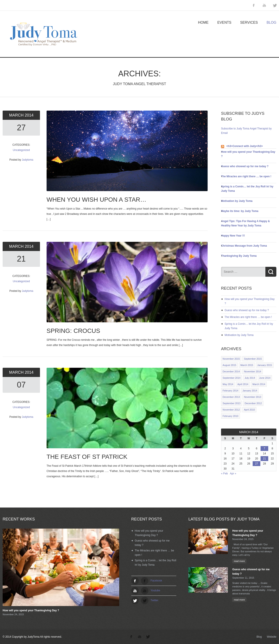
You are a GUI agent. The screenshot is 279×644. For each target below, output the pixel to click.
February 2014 (230, 391)
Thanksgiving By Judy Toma (239, 256)
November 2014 (252, 371)
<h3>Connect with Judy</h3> (245, 146)
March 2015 (247, 365)
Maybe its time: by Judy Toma (240, 211)
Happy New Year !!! (233, 236)
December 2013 (231, 397)
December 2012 (253, 403)
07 (21, 385)
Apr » (233, 474)
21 (21, 259)
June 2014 (265, 378)
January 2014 (250, 391)
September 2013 (231, 403)
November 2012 (231, 410)
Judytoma (27, 160)
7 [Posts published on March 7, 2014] (264, 448)
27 (21, 128)
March (17, 115)
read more (239, 561)
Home (203, 22)
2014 (29, 115)
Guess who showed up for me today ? (245, 166)
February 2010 (230, 416)
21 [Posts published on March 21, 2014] (264, 459)
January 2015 (265, 365)
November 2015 (231, 359)
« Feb (224, 474)
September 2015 (253, 359)
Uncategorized (21, 150)
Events (224, 22)
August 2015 (229, 365)
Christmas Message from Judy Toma (244, 246)
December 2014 (231, 371)
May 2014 (228, 384)
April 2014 (243, 384)
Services (249, 22)
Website (272, 637)
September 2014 (231, 378)
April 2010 (249, 410)
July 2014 (250, 378)
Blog (272, 22)
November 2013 (252, 397)
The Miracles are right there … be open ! (246, 176)
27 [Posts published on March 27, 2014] (256, 464)
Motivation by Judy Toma (237, 201)
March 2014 (259, 384)
